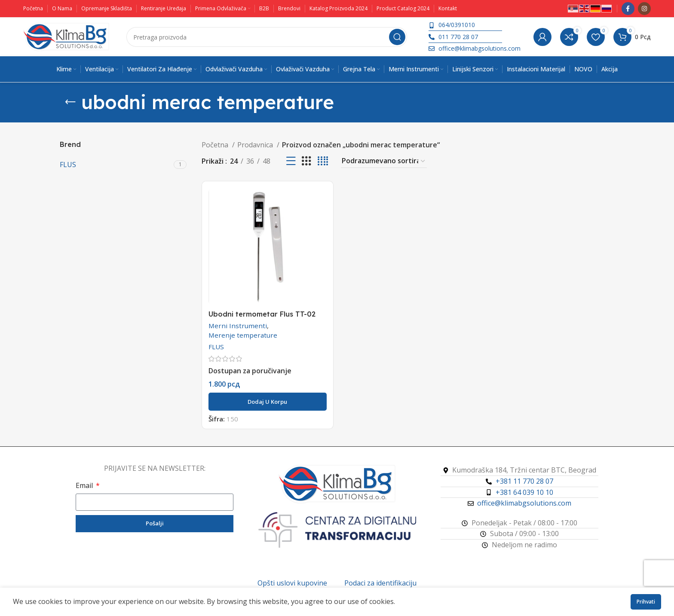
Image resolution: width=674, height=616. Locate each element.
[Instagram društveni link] (644, 9)
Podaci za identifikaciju (380, 583)
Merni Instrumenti (238, 326)
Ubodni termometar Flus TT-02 (262, 314)
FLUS (216, 347)
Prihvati (646, 602)
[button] (268, 402)
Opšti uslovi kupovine (292, 583)
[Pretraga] (267, 37)
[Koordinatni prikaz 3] (306, 161)
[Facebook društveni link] (628, 9)
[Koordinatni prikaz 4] (323, 161)
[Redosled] (384, 161)
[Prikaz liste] (291, 161)
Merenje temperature (243, 335)
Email (85, 485)
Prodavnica (256, 145)
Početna (216, 145)
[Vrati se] (70, 102)
